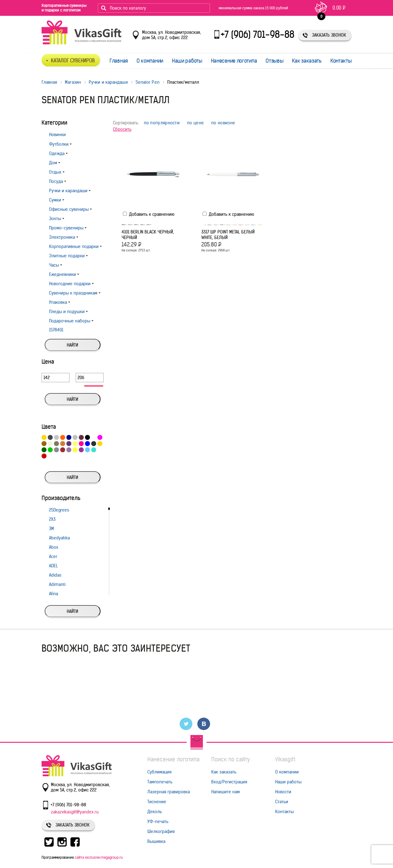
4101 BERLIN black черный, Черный (148, 235)
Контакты (341, 61)
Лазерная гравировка (169, 792)
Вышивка (156, 841)
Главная (119, 61)
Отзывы (274, 61)
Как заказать (307, 61)
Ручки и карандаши (108, 82)
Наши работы (187, 61)
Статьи (282, 802)
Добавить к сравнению (149, 214)
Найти (72, 345)
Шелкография (161, 831)
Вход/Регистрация (229, 782)
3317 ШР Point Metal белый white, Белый (228, 235)
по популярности (162, 123)
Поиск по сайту (231, 759)
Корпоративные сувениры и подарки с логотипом (64, 8)
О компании (150, 61)
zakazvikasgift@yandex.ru (75, 812)
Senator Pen (147, 82)
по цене (195, 123)
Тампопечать (160, 782)
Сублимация (159, 772)
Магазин (73, 82)
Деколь (155, 812)
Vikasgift (285, 759)
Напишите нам (226, 792)
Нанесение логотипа (234, 61)
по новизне (223, 123)
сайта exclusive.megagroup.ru (99, 857)
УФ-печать (158, 821)
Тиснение (157, 802)
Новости (283, 792)
